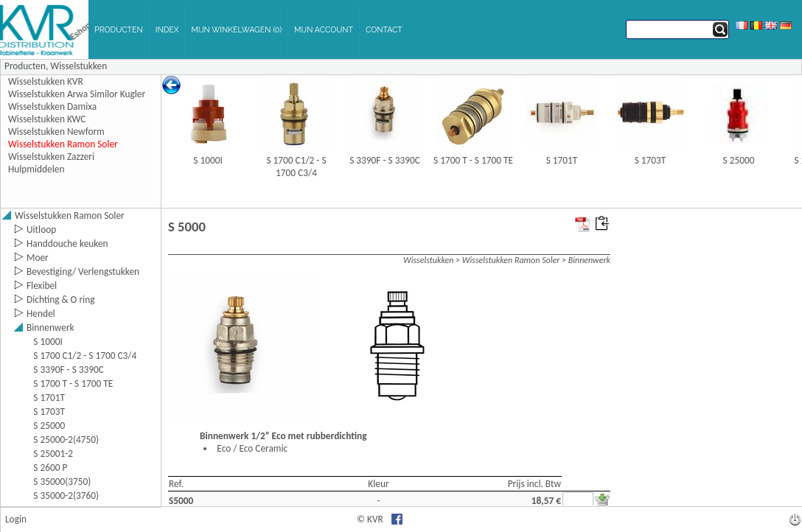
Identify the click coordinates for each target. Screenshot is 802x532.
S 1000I (208, 160)
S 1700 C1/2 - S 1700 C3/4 (296, 167)
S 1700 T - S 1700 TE (473, 160)
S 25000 (739, 160)
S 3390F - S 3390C (385, 160)
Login (16, 519)
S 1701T (562, 160)
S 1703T (651, 160)
